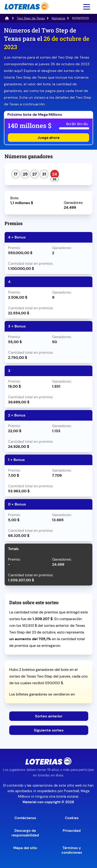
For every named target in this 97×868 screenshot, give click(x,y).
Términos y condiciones (72, 850)
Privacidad (72, 831)
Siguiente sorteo (49, 730)
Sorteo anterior (49, 716)
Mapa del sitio (25, 848)
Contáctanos (25, 818)
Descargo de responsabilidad (25, 833)
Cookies (72, 818)
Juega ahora (48, 138)
